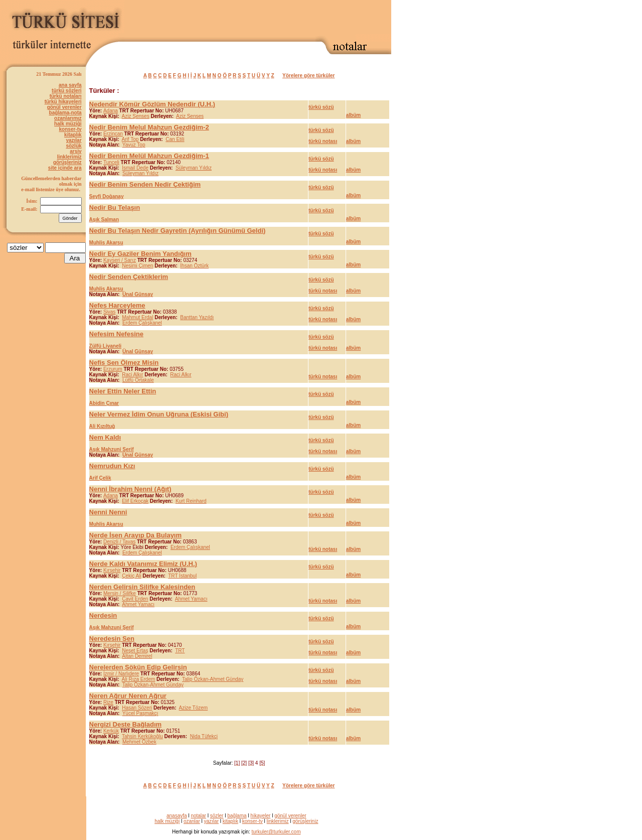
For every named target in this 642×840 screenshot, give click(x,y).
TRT (180, 651)
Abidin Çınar (104, 403)
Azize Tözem (194, 708)
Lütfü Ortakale (138, 380)
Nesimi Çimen (137, 266)
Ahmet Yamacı (191, 599)
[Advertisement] (274, 19)
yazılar (73, 140)
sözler (217, 816)
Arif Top (130, 139)
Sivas (109, 312)
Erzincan (113, 134)
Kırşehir (112, 570)
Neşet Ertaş (135, 651)
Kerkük (111, 731)
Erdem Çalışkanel (142, 323)
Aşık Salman (104, 220)
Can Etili (175, 139)
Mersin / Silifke (120, 593)
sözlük (73, 146)
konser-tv (70, 129)
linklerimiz (69, 157)
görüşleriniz (67, 162)
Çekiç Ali (131, 576)
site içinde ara (65, 168)
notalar (198, 816)
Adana (111, 111)
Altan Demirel (137, 656)
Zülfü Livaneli (105, 346)
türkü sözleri (66, 91)
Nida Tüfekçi (204, 736)
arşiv (75, 151)
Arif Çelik (100, 478)
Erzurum (113, 369)
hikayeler (260, 816)
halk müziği (68, 124)
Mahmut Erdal (137, 317)
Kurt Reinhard (191, 501)
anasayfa (177, 816)
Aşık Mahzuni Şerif (112, 449)
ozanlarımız (68, 118)
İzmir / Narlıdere (121, 674)
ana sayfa (70, 85)
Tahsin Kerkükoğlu (142, 736)
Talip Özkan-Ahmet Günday (213, 679)
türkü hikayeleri (63, 102)
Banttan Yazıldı (197, 317)
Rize (108, 702)
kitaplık (73, 135)
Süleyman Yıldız (194, 168)
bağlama (237, 816)
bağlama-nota (65, 113)
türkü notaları (66, 96)
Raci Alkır (132, 375)
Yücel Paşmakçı (140, 713)
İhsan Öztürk (194, 266)
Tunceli (111, 162)
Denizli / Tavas (119, 542)
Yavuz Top (134, 145)
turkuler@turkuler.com (276, 832)
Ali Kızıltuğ (102, 426)
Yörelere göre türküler (308, 76)
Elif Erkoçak (135, 501)
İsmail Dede (135, 168)
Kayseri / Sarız (120, 260)
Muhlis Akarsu (106, 243)
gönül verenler (64, 107)
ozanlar (192, 821)
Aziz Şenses (136, 116)
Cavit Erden (135, 599)
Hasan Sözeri (137, 708)
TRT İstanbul (182, 576)
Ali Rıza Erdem (139, 679)
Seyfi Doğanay (107, 196)
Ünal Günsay (138, 294)
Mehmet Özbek (139, 742)
